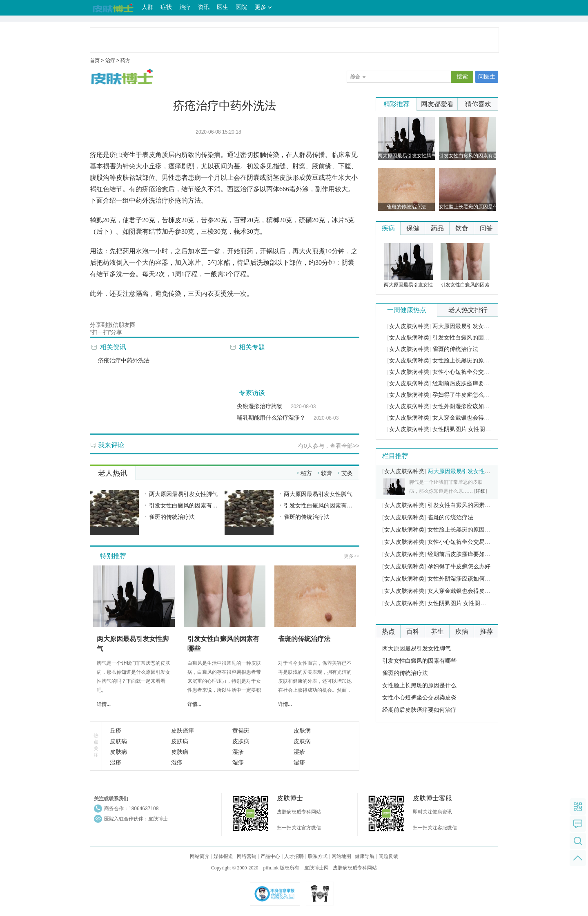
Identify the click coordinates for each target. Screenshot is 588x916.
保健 (413, 228)
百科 (413, 631)
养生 (437, 631)
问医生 (487, 77)
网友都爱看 (437, 104)
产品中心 (270, 856)
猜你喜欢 (478, 104)
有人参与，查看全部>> (329, 446)
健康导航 (365, 856)
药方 (125, 60)
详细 (481, 491)
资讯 (204, 7)
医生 (223, 7)
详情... (104, 704)
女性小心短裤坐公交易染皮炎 (470, 372)
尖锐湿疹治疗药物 (260, 406)
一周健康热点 (407, 310)
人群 (147, 7)
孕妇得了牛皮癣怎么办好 (464, 395)
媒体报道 (223, 856)
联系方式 (318, 856)
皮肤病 (302, 731)
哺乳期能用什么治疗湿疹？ (271, 418)
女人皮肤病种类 (409, 326)
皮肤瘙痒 (183, 731)
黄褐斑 (241, 731)
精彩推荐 (396, 104)
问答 (486, 228)
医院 (241, 7)
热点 (388, 631)
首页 (95, 60)
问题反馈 (388, 856)
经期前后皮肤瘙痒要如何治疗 (470, 383)
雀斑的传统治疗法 (172, 517)
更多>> (352, 556)
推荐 (486, 631)
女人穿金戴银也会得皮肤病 (467, 418)
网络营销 (247, 856)
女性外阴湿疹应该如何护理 (467, 406)
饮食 (462, 228)
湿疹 (238, 752)
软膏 (327, 473)
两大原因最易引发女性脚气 (183, 494)
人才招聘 (294, 856)
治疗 (185, 7)
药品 (437, 228)
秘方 (306, 473)
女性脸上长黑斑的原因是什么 (470, 361)
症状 (166, 7)
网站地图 (341, 856)
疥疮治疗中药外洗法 (124, 360)
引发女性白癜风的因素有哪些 (186, 505)
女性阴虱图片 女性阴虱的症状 (470, 429)
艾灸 (347, 473)
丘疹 (116, 731)
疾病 (388, 228)
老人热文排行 (468, 310)
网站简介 (200, 856)
